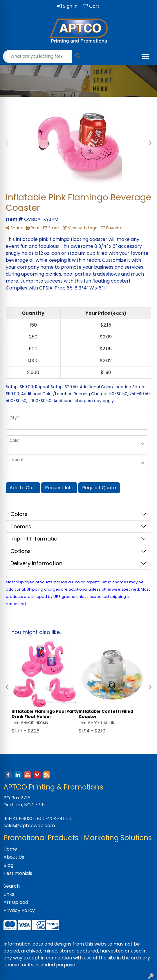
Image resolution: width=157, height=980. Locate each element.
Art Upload (16, 902)
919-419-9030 (19, 819)
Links (9, 894)
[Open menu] (145, 56)
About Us (14, 857)
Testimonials (18, 873)
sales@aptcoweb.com (29, 826)
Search (12, 886)
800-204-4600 (54, 819)
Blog (8, 865)
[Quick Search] (37, 56)
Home (10, 849)
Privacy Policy (19, 910)
